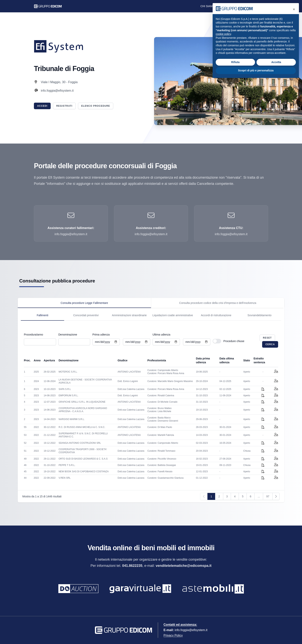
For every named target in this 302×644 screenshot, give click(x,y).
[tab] (84, 303)
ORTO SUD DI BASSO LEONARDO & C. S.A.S (83, 459)
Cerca (270, 344)
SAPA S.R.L (65, 389)
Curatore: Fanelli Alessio (160, 472)
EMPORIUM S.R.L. (68, 396)
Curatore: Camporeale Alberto (163, 370)
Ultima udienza (161, 335)
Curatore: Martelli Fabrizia (161, 435)
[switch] (217, 341)
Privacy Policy (173, 635)
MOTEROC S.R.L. (68, 372)
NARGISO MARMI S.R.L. (72, 419)
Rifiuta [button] (235, 62)
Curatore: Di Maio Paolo (160, 427)
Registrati (64, 106)
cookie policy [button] (223, 34)
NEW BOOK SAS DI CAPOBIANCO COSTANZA (84, 472)
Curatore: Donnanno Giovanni (163, 421)
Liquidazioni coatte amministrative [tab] (173, 315)
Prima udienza (101, 335)
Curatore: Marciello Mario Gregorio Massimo (170, 381)
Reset (267, 338)
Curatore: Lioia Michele (159, 411)
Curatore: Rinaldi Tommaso (161, 451)
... (259, 496)
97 (268, 496)
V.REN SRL (65, 478)
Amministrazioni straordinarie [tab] (129, 315)
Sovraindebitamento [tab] (260, 315)
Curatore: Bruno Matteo (159, 408)
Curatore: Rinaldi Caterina (161, 396)
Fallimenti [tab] (43, 315)
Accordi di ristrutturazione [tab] (216, 315)
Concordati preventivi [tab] (86, 315)
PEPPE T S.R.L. (67, 465)
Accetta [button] (276, 62)
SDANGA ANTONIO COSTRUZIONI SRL (80, 443)
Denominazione (68, 335)
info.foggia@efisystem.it (191, 630)
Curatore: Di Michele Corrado (162, 402)
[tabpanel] (151, 314)
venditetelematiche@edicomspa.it (184, 566)
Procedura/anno (34, 335)
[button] (294, 9)
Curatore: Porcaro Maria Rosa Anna (166, 373)
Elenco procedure (96, 106)
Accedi (42, 106)
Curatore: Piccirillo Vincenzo (162, 459)
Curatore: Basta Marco (159, 418)
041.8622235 (132, 566)
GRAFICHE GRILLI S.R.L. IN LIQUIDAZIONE (82, 402)
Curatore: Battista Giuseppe (162, 465)
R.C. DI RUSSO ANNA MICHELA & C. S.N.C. (82, 427)
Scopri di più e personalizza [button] (256, 70)
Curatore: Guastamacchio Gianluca (165, 478)
